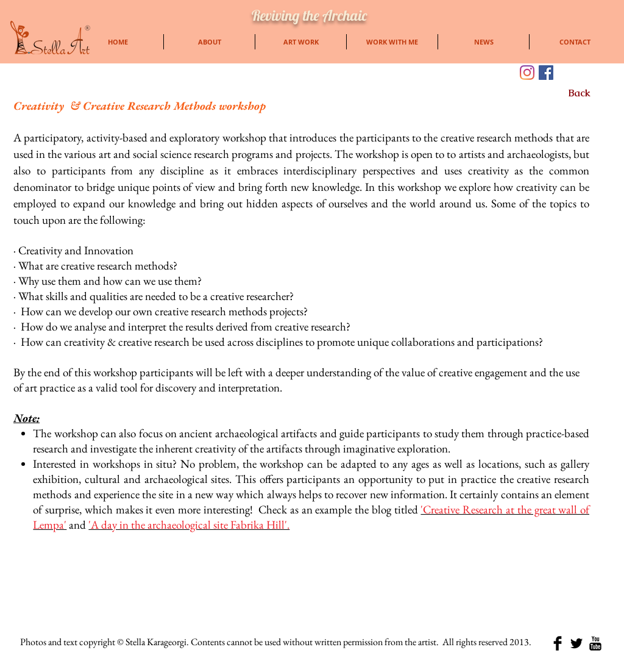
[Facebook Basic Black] (558, 643)
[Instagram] (527, 73)
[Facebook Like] (585, 73)
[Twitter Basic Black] (576, 643)
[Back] (579, 93)
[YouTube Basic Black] (595, 643)
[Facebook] (546, 73)
